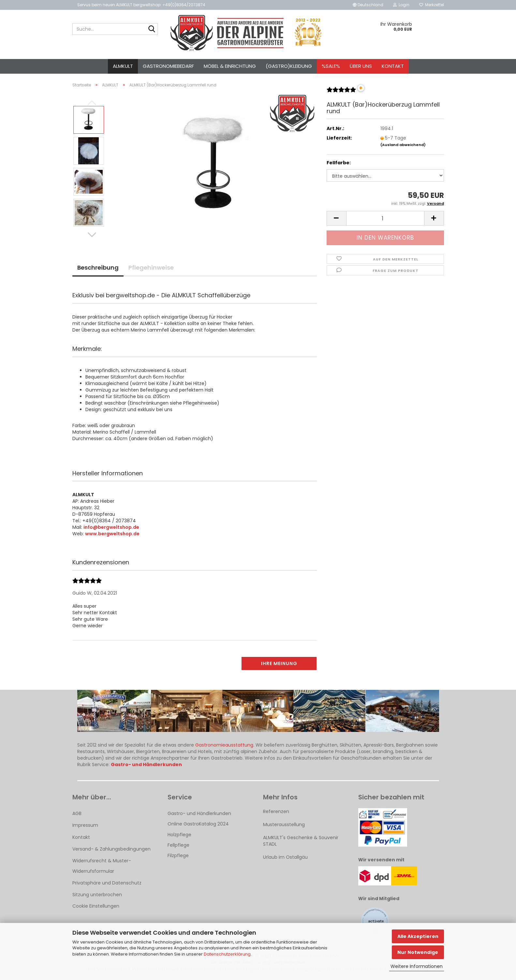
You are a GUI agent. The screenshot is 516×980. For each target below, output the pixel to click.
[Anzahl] (385, 218)
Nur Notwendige (418, 952)
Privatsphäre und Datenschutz (107, 883)
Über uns (361, 66)
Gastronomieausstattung (224, 745)
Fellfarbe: (339, 163)
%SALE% (331, 66)
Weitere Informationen (417, 966)
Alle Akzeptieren (418, 936)
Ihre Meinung (279, 663)
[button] (368, 5)
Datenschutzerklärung (227, 954)
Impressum (85, 825)
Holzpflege (179, 835)
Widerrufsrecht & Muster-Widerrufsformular (102, 866)
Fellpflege (178, 845)
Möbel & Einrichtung (230, 66)
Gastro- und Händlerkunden (199, 813)
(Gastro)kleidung (289, 66)
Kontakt (393, 66)
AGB (77, 813)
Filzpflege (178, 855)
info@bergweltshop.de (111, 527)
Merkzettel (432, 5)
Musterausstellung (284, 824)
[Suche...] (152, 29)
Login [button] (401, 5)
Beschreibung (98, 267)
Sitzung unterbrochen (97, 895)
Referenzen (276, 811)
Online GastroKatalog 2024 (198, 824)
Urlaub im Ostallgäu (285, 857)
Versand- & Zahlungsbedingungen (111, 849)
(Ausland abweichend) (403, 145)
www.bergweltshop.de (112, 534)
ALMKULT (123, 66)
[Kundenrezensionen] (341, 92)
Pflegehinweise (151, 267)
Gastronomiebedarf (168, 66)
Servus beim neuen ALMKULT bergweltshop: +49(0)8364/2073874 (141, 5)
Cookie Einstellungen (96, 906)
